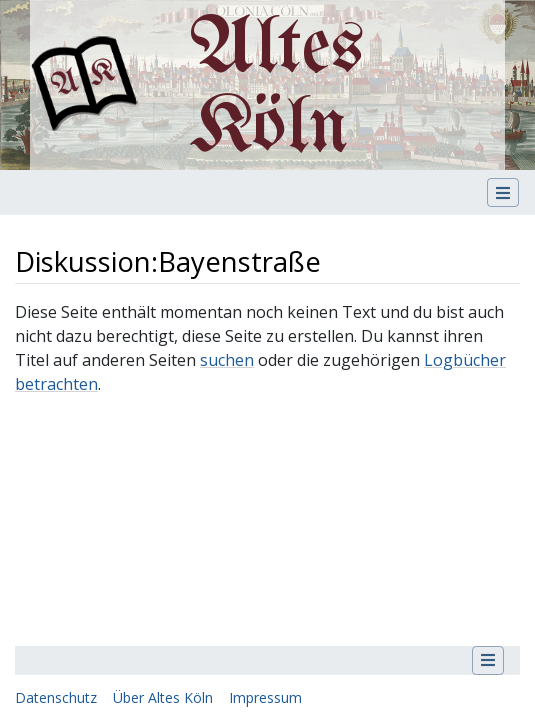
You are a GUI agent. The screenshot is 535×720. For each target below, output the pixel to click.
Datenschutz (56, 697)
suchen (227, 360)
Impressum (265, 697)
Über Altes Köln (163, 697)
